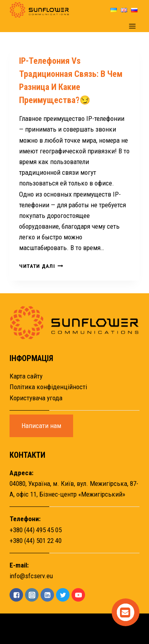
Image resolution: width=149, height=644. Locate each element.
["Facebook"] (16, 595)
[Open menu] (132, 26)
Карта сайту (26, 376)
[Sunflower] (39, 10)
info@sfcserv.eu (31, 576)
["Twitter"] (63, 595)
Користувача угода (36, 398)
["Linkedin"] (47, 595)
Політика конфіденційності (48, 387)
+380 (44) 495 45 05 (36, 530)
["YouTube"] (78, 595)
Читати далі (41, 266)
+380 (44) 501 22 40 (36, 541)
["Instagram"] (32, 595)
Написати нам (41, 426)
